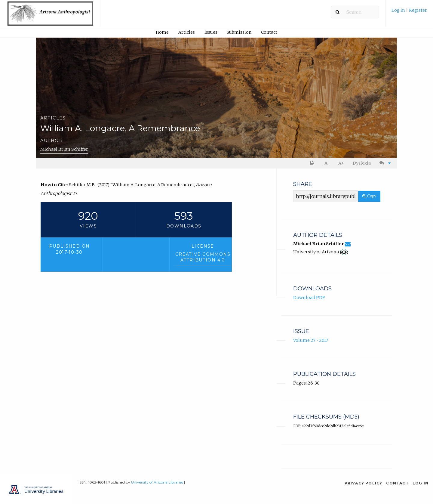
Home (162, 32)
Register (418, 10)
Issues (211, 32)
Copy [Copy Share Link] (369, 196)
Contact (269, 32)
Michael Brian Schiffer (64, 149)
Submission (239, 32)
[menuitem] (409, 12)
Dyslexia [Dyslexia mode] (362, 163)
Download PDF (309, 298)
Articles (187, 32)
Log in (399, 10)
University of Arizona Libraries (157, 482)
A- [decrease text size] (327, 163)
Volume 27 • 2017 (311, 340)
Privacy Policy (364, 483)
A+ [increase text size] (341, 163)
